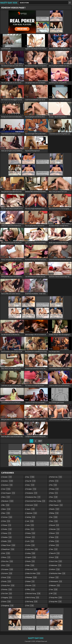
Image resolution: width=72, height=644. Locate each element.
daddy (7, 541)
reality (55, 509)
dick (6, 553)
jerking (31, 517)
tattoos (55, 545)
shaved (55, 525)
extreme (7, 573)
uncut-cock (56, 561)
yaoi (54, 589)
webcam (55, 585)
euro (6, 565)
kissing (31, 533)
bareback (8, 501)
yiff (54, 593)
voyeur (55, 577)
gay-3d (31, 481)
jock (30, 521)
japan (31, 509)
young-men (56, 602)
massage (32, 577)
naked (31, 581)
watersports (56, 581)
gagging (7, 598)
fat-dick (7, 593)
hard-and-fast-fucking (36, 501)
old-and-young (34, 593)
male (30, 565)
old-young (32, 602)
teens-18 (55, 553)
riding (55, 513)
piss (54, 485)
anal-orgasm (9, 493)
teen (54, 549)
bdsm (7, 509)
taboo (54, 537)
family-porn (9, 585)
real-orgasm (57, 505)
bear (6, 513)
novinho (31, 585)
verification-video (58, 573)
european (8, 569)
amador (7, 477)
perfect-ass (56, 477)
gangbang (8, 606)
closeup (7, 533)
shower (55, 533)
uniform (55, 569)
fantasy (7, 589)
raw (54, 497)
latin (30, 541)
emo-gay (8, 561)
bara (6, 497)
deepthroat (8, 549)
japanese (32, 513)
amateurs (8, 485)
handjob (31, 489)
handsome (32, 493)
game (7, 602)
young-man (56, 598)
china (6, 521)
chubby (7, 529)
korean (31, 537)
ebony (6, 557)
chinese (7, 525)
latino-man (32, 549)
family (7, 581)
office (31, 589)
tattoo (55, 541)
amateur (8, 481)
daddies (7, 537)
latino (31, 545)
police (54, 493)
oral (30, 606)
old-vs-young (33, 598)
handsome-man (34, 497)
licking (31, 553)
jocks (30, 525)
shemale (55, 529)
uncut (54, 557)
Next (40, 441)
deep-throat (9, 545)
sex (54, 517)
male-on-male (33, 573)
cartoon (7, 517)
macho (31, 561)
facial (7, 577)
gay (31, 477)
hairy (31, 485)
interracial (32, 505)
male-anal (32, 569)
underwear (56, 565)
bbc (6, 505)
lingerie (31, 557)
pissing (55, 489)
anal (7, 489)
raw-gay (56, 501)
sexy (54, 521)
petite (54, 481)
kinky (30, 529)
